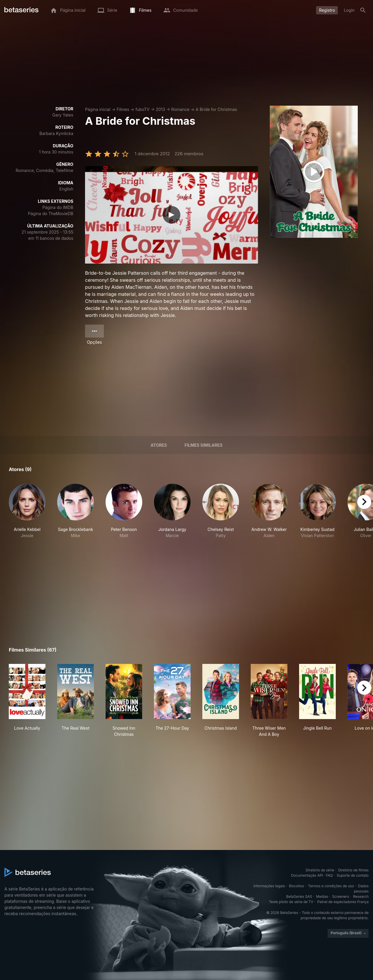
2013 (160, 109)
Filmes (123, 109)
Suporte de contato (353, 875)
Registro (327, 10)
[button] (27, 511)
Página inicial (98, 109)
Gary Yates (63, 115)
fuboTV (143, 109)
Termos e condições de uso (331, 886)
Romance (180, 109)
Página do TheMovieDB (51, 214)
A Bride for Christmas (216, 109)
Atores (159, 445)
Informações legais (269, 886)
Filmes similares (203, 445)
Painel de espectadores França (343, 902)
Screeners (341, 896)
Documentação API (307, 875)
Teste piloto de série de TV (291, 902)
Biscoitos (296, 886)
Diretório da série (320, 870)
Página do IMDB (58, 207)
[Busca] (363, 10)
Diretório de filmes (353, 870)
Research (361, 896)
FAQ (329, 875)
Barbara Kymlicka (56, 133)
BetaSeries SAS (299, 896)
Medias (322, 896)
